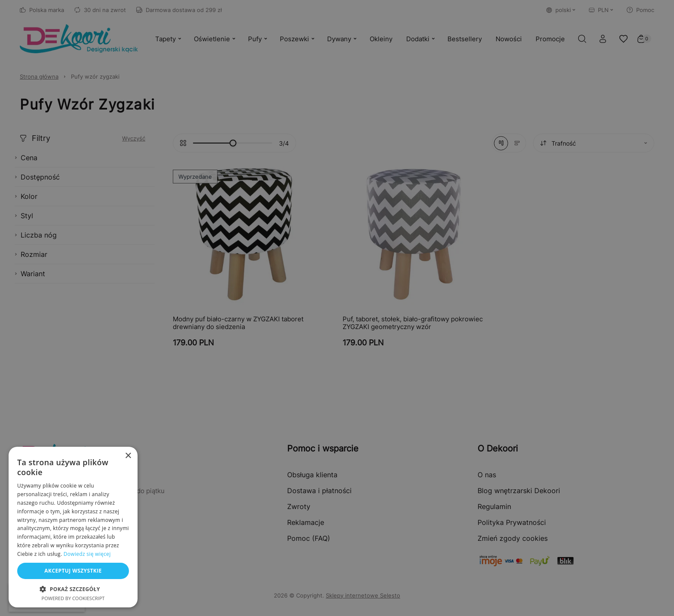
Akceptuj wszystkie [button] (73, 571)
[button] (73, 589)
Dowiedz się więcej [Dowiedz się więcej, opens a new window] (87, 554)
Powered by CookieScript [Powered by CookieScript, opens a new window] (73, 598)
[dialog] (337, 308)
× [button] (128, 456)
